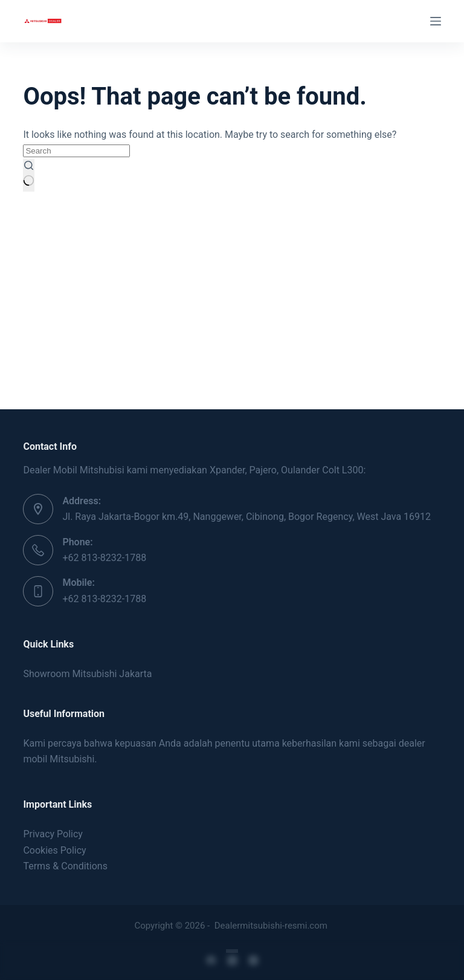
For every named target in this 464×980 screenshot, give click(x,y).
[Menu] (436, 21)
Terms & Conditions (65, 866)
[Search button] (29, 175)
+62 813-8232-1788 (104, 558)
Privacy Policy (53, 834)
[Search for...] (76, 151)
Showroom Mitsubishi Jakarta (87, 674)
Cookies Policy (54, 850)
